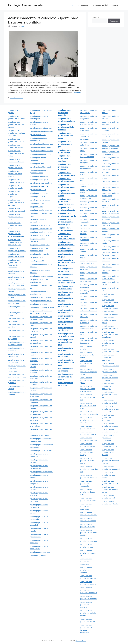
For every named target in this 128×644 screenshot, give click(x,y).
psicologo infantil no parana (41, 301)
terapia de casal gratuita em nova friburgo (87, 452)
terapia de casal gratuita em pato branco (109, 475)
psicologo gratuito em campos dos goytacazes (89, 136)
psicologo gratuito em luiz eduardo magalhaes (17, 368)
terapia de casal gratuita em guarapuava (108, 357)
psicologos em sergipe (39, 186)
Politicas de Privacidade (100, 5)
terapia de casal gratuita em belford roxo (88, 397)
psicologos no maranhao (40, 200)
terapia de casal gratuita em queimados (86, 506)
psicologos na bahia (38, 190)
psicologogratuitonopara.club (42, 307)
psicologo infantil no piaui (40, 167)
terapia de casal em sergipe (41, 229)
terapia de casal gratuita (40, 435)
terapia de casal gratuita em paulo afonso (15, 225)
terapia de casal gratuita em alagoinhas (14, 194)
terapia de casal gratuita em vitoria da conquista (17, 133)
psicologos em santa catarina (42, 276)
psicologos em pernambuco (41, 183)
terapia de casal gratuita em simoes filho (16, 217)
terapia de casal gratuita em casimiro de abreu (88, 613)
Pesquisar (96, 17)
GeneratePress (81, 641)
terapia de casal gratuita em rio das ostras (87, 492)
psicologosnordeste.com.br (41, 128)
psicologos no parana (39, 304)
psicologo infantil (37, 163)
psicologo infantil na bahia (41, 147)
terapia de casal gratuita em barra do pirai (88, 553)
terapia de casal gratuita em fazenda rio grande (110, 378)
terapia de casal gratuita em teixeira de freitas (16, 202)
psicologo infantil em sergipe (42, 144)
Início (72, 5)
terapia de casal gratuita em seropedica (86, 570)
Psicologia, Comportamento (25, 5)
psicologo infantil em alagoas (42, 131)
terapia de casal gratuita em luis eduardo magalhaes (16, 234)
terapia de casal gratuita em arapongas (108, 417)
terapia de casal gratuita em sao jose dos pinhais (110, 334)
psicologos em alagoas (39, 180)
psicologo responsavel (39, 176)
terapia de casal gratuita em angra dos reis (89, 469)
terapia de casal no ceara (40, 235)
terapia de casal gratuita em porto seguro (15, 174)
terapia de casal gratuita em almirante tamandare (111, 409)
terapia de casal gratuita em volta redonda (87, 420)
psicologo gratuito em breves (42, 472)
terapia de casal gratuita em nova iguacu (87, 380)
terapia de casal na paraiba (41, 232)
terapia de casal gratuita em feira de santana (16, 124)
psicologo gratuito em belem (42, 552)
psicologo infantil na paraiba (41, 151)
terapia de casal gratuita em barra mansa (87, 461)
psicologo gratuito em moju (41, 450)
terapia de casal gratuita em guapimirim (86, 605)
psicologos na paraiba (39, 193)
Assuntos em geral (17, 98)
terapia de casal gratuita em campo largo (109, 395)
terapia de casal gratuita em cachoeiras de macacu (89, 590)
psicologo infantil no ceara (41, 154)
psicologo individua (38, 135)
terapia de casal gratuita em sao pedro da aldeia (89, 533)
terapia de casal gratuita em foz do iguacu (109, 343)
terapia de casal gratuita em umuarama (108, 438)
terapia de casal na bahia (40, 225)
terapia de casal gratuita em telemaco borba (110, 489)
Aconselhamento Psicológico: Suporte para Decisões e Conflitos (43, 20)
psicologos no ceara (38, 196)
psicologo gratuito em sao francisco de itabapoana (89, 340)
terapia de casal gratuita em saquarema (86, 561)
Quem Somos (83, 5)
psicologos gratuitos (38, 555)
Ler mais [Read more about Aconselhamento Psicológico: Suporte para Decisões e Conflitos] (78, 93)
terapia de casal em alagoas (41, 210)
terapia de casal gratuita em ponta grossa (109, 320)
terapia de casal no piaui (40, 245)
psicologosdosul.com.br (40, 254)
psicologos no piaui (38, 203)
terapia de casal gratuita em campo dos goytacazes (87, 389)
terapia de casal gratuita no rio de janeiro (87, 355)
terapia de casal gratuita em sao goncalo (86, 363)
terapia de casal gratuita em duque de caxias (88, 372)
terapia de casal (36, 207)
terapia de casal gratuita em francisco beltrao (110, 461)
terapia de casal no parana (41, 297)
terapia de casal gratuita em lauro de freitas (16, 153)
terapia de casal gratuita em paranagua (108, 386)
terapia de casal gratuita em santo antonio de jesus (15, 242)
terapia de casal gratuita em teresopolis (86, 483)
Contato (115, 5)
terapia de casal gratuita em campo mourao (109, 452)
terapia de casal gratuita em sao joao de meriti (88, 406)
